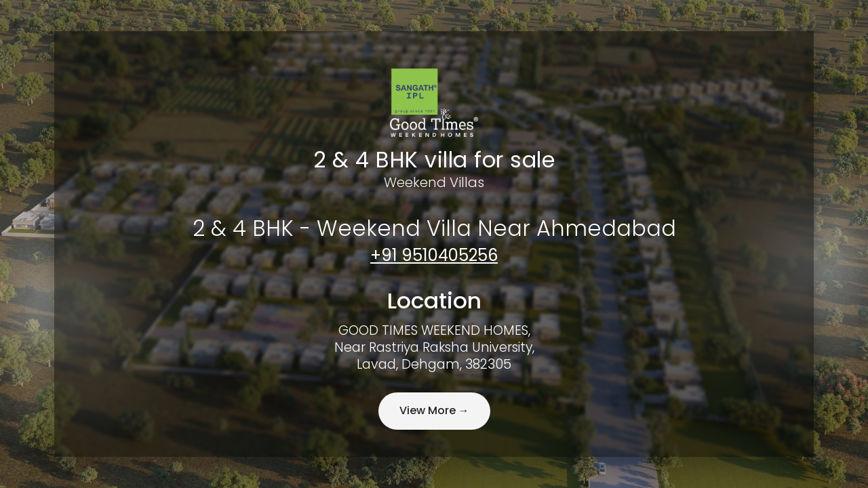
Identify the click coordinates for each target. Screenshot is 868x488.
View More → (434, 410)
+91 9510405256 (434, 255)
